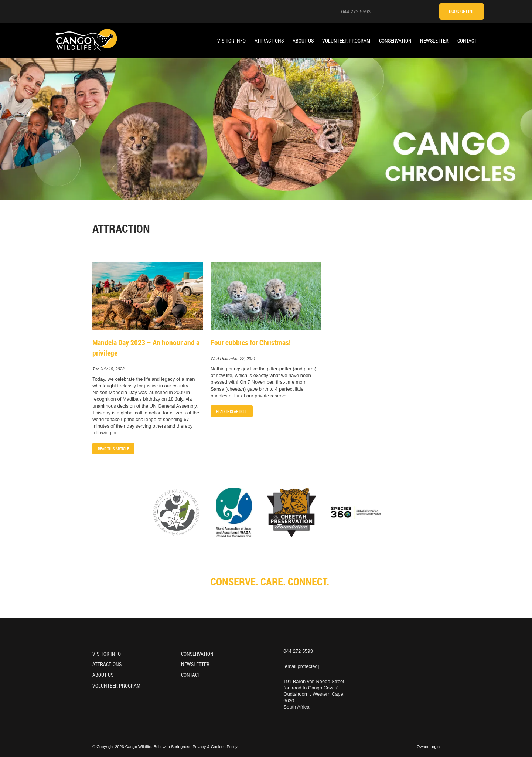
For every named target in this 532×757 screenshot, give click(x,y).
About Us (303, 40)
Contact (467, 40)
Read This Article (113, 449)
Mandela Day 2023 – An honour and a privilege (146, 348)
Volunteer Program (346, 40)
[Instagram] (390, 11)
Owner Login (428, 747)
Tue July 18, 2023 (108, 369)
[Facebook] (409, 11)
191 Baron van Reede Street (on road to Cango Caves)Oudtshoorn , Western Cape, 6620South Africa (314, 694)
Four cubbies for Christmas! (251, 342)
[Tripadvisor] (427, 11)
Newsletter (434, 40)
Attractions (269, 40)
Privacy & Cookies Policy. (215, 747)
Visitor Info (231, 40)
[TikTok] (418, 11)
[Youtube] (399, 11)
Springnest (181, 747)
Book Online (462, 11)
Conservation (395, 40)
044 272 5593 (356, 12)
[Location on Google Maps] (381, 11)
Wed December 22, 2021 (233, 359)
